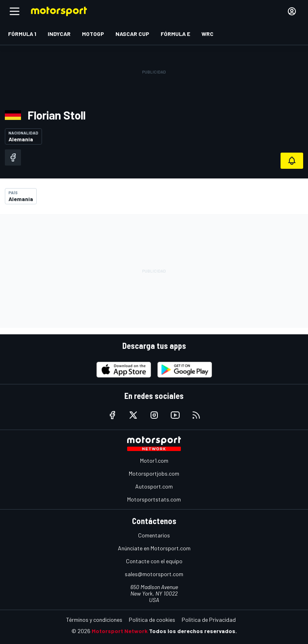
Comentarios (154, 535)
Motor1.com (154, 460)
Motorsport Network (120, 631)
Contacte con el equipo (154, 561)
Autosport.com (154, 486)
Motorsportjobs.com (154, 473)
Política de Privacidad (209, 620)
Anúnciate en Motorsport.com (154, 548)
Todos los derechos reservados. (193, 631)
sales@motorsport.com (154, 574)
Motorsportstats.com (154, 499)
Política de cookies (152, 620)
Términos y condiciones (94, 620)
